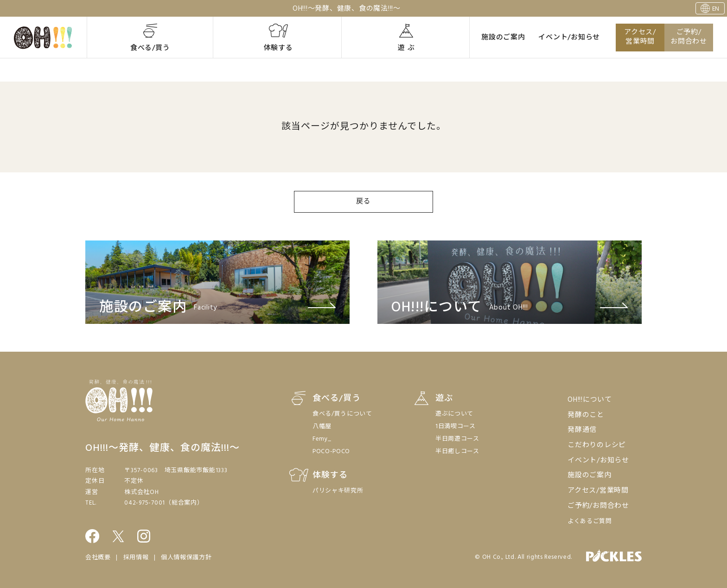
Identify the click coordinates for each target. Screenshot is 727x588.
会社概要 (98, 558)
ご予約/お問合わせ (689, 37)
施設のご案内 (503, 38)
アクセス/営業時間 (640, 37)
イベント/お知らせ (569, 38)
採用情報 (136, 558)
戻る (363, 202)
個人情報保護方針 (186, 558)
